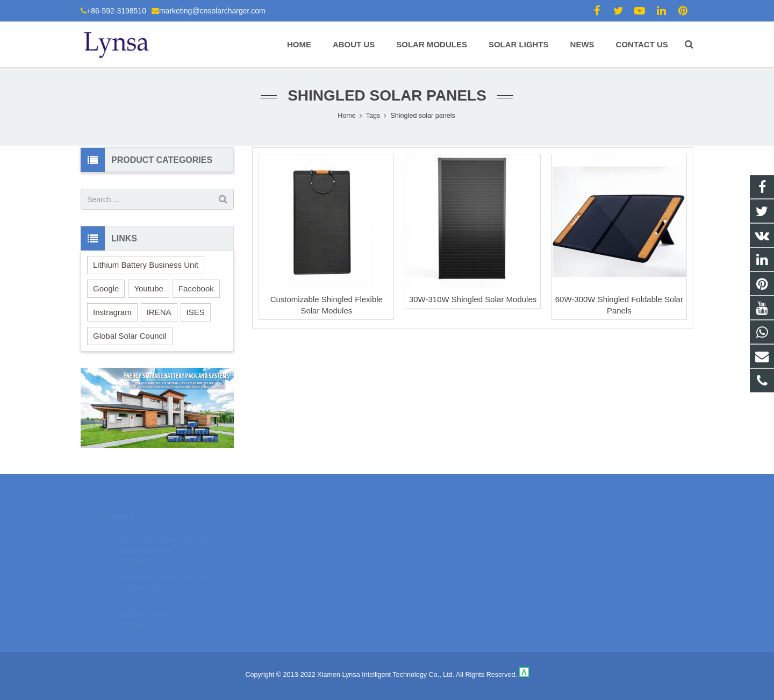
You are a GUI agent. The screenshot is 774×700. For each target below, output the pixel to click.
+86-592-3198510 (116, 11)
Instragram (112, 312)
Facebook (196, 288)
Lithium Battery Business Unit (146, 265)
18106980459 (425, 535)
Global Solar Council (130, 336)
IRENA (159, 312)
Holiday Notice (143, 598)
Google (106, 288)
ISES (196, 312)
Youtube (149, 288)
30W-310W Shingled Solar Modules (473, 299)
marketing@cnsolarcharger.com (212, 11)
